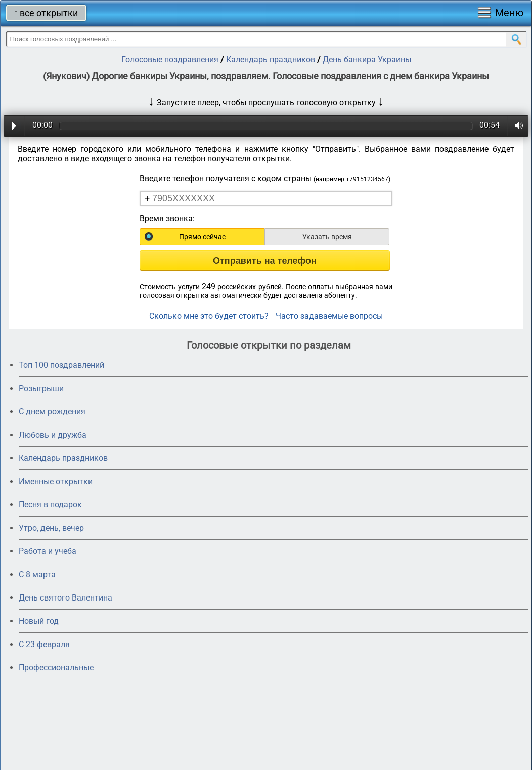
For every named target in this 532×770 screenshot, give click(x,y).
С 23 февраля (44, 644)
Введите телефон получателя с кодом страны (265, 178)
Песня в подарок (50, 505)
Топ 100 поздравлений (61, 365)
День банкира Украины (367, 59)
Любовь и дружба (53, 435)
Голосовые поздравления (170, 59)
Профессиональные (56, 668)
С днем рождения (52, 412)
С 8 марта (37, 574)
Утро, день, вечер (51, 528)
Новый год (39, 621)
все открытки (46, 13)
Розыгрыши (41, 388)
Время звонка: (167, 218)
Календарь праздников (271, 59)
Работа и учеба (48, 551)
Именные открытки (56, 481)
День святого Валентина (65, 598)
